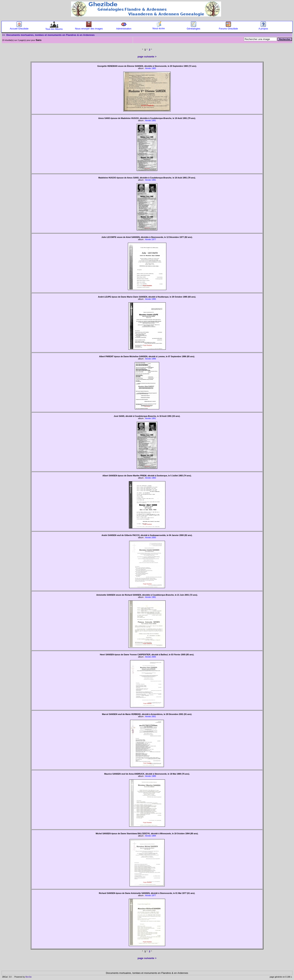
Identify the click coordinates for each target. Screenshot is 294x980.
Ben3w (29, 977)
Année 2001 (150, 716)
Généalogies (193, 27)
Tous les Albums (54, 28)
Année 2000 (150, 537)
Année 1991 (150, 120)
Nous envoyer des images (89, 27)
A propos (263, 27)
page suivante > (147, 57)
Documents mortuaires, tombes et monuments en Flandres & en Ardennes (51, 35)
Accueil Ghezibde (19, 27)
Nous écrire (159, 27)
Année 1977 (150, 239)
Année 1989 (150, 776)
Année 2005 (150, 657)
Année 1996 (150, 359)
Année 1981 (150, 597)
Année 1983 (150, 68)
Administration (124, 27)
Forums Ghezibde (228, 27)
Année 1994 (150, 836)
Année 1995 (150, 299)
